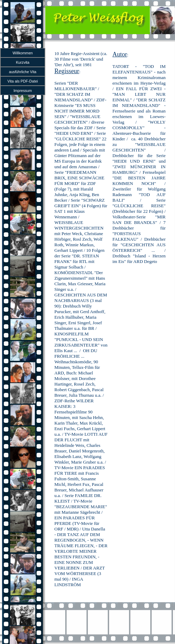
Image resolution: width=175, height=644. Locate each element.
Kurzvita (23, 62)
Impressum (23, 91)
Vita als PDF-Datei (22, 81)
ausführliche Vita (23, 72)
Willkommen (23, 53)
